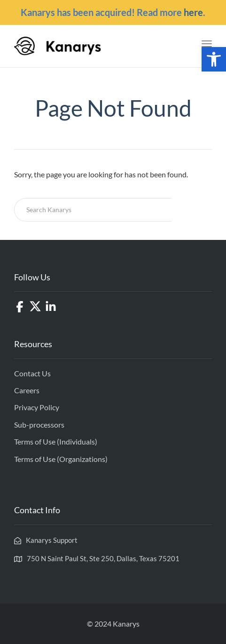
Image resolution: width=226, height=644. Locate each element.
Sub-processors (39, 425)
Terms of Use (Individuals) (56, 441)
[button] (214, 59)
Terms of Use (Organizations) (61, 459)
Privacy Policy (37, 407)
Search (192, 209)
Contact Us (32, 373)
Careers (27, 390)
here (193, 12)
